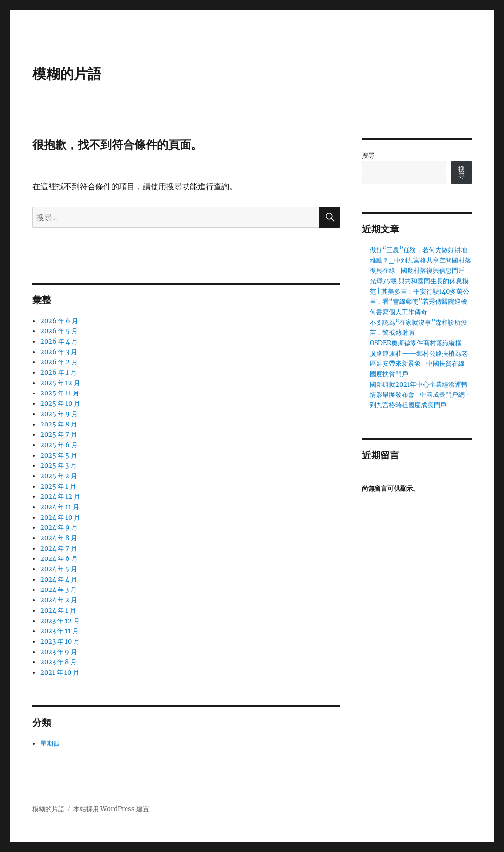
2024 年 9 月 (59, 528)
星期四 (50, 743)
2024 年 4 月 (59, 579)
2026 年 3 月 (59, 352)
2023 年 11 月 (60, 631)
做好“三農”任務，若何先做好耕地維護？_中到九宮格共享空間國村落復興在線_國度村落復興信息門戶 (420, 260)
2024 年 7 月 (59, 548)
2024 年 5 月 (59, 569)
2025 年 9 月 (59, 414)
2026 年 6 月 (59, 321)
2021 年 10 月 (60, 672)
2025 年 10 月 (60, 404)
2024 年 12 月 (60, 497)
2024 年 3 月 (59, 590)
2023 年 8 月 (59, 662)
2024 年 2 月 (59, 600)
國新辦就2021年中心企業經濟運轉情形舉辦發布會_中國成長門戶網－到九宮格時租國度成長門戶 (420, 395)
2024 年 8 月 (59, 538)
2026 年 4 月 (59, 342)
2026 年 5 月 (59, 331)
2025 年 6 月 (59, 445)
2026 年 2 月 (59, 362)
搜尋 (368, 155)
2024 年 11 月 (60, 507)
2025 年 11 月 (60, 393)
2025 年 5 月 (59, 455)
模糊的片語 (67, 74)
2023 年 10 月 (60, 641)
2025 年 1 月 (58, 486)
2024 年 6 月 (59, 559)
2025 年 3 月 (59, 466)
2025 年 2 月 (59, 476)
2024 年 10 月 (60, 517)
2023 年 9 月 (59, 652)
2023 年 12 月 (60, 621)
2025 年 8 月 (59, 424)
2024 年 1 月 (58, 610)
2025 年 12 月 (60, 383)
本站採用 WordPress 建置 (111, 809)
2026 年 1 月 (59, 373)
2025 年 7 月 (59, 435)
